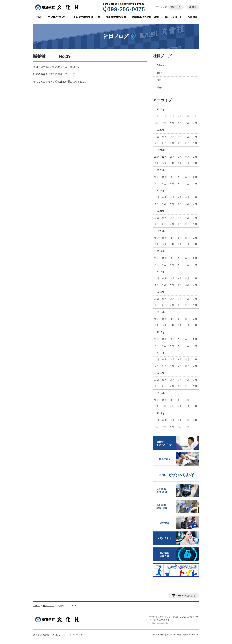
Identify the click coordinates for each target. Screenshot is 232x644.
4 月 (172, 123)
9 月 (180, 137)
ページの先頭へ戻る (185, 596)
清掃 (159, 80)
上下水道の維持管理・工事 (86, 17)
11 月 (164, 137)
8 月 (187, 137)
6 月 (157, 143)
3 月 (180, 123)
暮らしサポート (173, 17)
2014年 (161, 353)
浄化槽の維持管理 (116, 17)
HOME (38, 17)
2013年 (161, 373)
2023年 (161, 170)
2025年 (161, 130)
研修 (159, 88)
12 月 (157, 137)
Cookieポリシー (60, 635)
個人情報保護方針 (42, 635)
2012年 (161, 393)
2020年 (161, 231)
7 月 (195, 137)
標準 (172, 7)
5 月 (164, 143)
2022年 (161, 191)
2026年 (161, 110)
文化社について (57, 17)
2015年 (161, 332)
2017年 (161, 292)
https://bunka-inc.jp (160, 623)
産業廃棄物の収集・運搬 (145, 17)
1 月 (195, 123)
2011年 (161, 413)
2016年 (161, 312)
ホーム (36, 606)
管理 (159, 73)
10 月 (172, 137)
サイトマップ (76, 635)
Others (160, 65)
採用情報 (193, 17)
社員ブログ (162, 56)
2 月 (187, 123)
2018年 (161, 272)
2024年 (161, 150)
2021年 (161, 211)
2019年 (161, 251)
